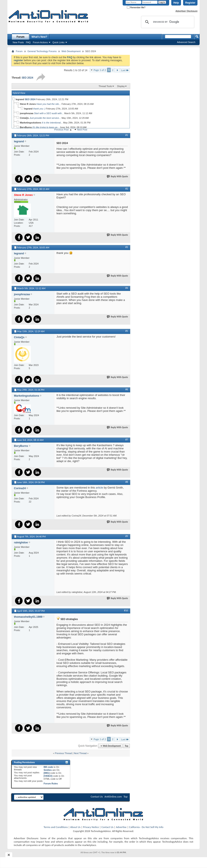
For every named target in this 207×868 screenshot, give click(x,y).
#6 (127, 389)
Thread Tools (105, 86)
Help (176, 3)
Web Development (71, 51)
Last (125, 70)
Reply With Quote (118, 177)
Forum (20, 37)
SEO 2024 (27, 78)
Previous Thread (64, 753)
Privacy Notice (91, 827)
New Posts (18, 42)
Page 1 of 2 (100, 70)
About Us (75, 827)
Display (121, 86)
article (99, 488)
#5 (127, 331)
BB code (48, 767)
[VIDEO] (48, 776)
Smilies (48, 770)
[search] (167, 22)
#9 (127, 536)
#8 (127, 482)
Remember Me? (136, 8)
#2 (127, 189)
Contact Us (97, 797)
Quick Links (58, 42)
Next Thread (80, 753)
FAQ (28, 42)
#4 (127, 288)
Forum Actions (40, 42)
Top (126, 746)
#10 (126, 611)
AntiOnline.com (113, 797)
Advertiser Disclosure (186, 11)
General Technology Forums (42, 51)
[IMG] (47, 773)
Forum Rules (51, 784)
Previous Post (62, 130)
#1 (127, 135)
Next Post (82, 130)
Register (190, 3)
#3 (127, 247)
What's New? (39, 37)
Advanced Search (186, 42)
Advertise (121, 827)
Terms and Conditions (56, 827)
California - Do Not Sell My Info (146, 827)
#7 (127, 440)
